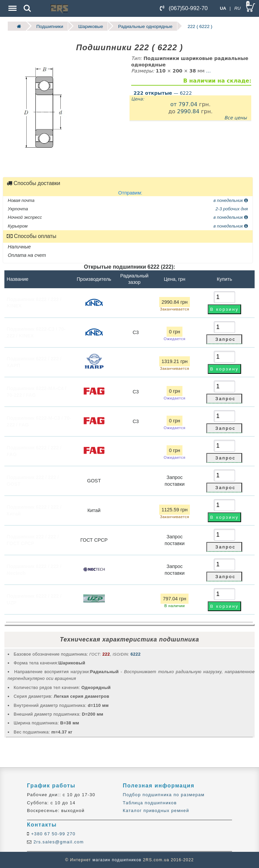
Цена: (138, 99)
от (174, 104)
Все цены (236, 117)
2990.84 (188, 111)
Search (27, 8)
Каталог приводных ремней (156, 811)
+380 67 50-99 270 (52, 834)
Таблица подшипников (150, 802)
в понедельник (231, 200)
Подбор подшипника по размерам (164, 795)
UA (223, 8)
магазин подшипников (117, 860)
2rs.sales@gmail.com (58, 842)
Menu (12, 5)
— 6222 (163, 93)
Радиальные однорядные (145, 26)
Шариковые (90, 26)
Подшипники (49, 26)
